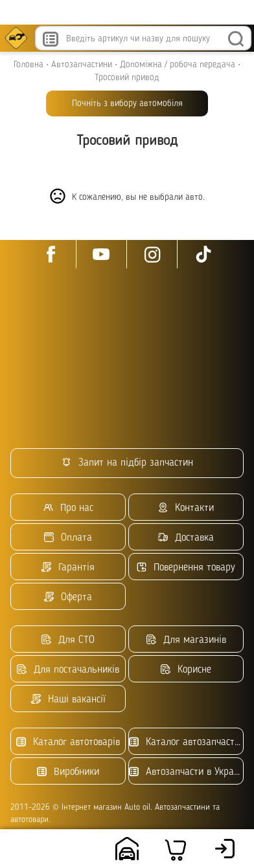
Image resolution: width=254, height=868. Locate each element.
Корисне (186, 670)
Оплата (68, 538)
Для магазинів (186, 640)
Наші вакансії (68, 700)
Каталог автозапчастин (186, 742)
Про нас (68, 508)
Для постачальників (68, 670)
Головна (29, 65)
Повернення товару (186, 568)
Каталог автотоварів (68, 742)
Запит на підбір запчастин (127, 463)
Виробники (68, 772)
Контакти (186, 508)
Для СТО (68, 640)
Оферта (68, 597)
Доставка (186, 538)
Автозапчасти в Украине (186, 772)
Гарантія (68, 568)
